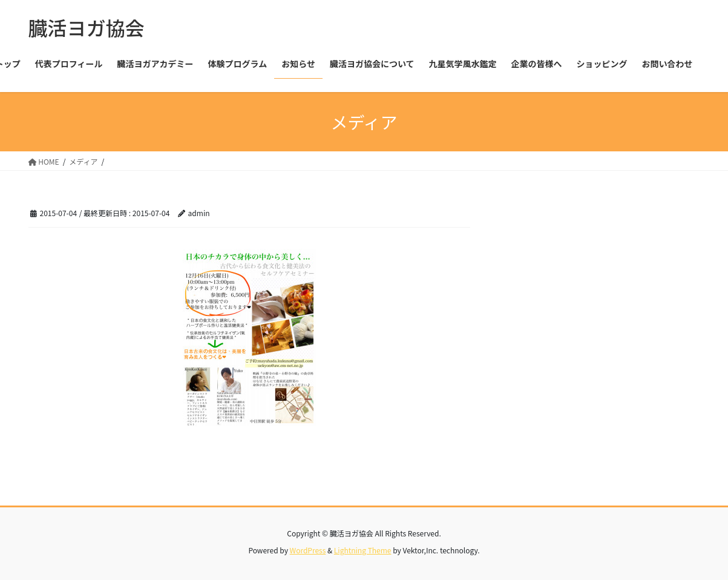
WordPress (308, 550)
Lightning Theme (363, 550)
